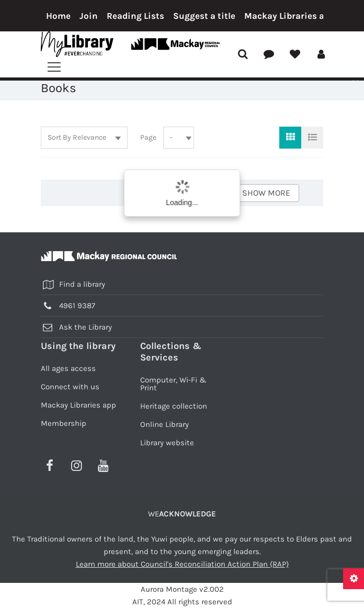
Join (89, 16)
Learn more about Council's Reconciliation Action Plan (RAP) (182, 564)
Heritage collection (174, 406)
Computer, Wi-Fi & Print (173, 384)
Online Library (164, 424)
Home (58, 16)
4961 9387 (77, 306)
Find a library (82, 284)
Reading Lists (135, 16)
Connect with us (70, 387)
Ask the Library (86, 327)
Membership (64, 423)
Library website (167, 443)
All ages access (68, 368)
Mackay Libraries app (289, 16)
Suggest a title (204, 16)
